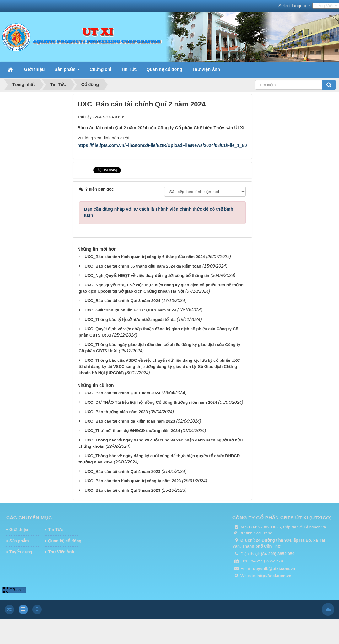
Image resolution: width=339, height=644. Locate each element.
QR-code (14, 590)
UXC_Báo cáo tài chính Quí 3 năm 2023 (122, 490)
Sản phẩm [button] (67, 71)
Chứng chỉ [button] (100, 69)
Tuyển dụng (21, 552)
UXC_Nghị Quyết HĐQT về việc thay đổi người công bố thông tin (147, 276)
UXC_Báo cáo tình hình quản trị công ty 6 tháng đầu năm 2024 (145, 257)
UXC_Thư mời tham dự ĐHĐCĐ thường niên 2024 (132, 431)
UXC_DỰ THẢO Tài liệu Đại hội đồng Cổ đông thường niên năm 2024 (151, 402)
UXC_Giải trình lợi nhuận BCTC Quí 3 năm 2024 (130, 310)
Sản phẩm (19, 541)
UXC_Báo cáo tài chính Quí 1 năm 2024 (122, 393)
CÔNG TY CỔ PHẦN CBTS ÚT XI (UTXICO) (282, 518)
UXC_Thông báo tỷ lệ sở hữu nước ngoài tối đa (130, 319)
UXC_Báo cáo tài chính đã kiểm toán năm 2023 (130, 421)
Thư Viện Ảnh (61, 552)
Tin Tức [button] (129, 69)
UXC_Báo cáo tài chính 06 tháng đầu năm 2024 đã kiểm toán (143, 266)
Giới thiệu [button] (34, 69)
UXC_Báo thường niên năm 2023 (116, 412)
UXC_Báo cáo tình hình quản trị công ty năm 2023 (133, 481)
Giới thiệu (19, 530)
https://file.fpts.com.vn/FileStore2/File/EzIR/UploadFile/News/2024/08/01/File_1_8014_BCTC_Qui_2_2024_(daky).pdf (197, 145)
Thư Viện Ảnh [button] (206, 69)
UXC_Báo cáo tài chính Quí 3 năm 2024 (122, 301)
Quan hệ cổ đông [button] (164, 69)
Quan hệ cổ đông (63, 541)
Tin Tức (55, 530)
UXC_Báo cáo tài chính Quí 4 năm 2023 (122, 471)
